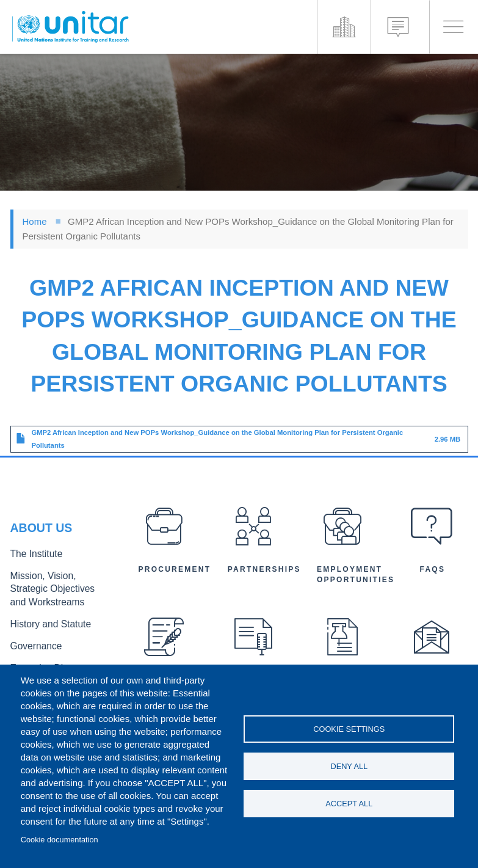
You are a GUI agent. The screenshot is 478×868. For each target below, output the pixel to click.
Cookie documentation (60, 840)
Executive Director (44, 663)
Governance (33, 643)
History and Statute (45, 623)
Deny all (349, 766)
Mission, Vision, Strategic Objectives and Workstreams (56, 591)
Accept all (349, 805)
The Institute (33, 559)
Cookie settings (349, 727)
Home (35, 221)
